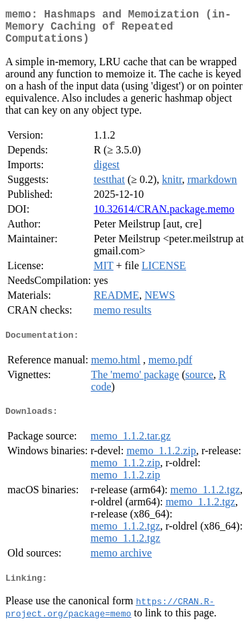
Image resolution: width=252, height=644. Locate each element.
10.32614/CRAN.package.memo (164, 217)
